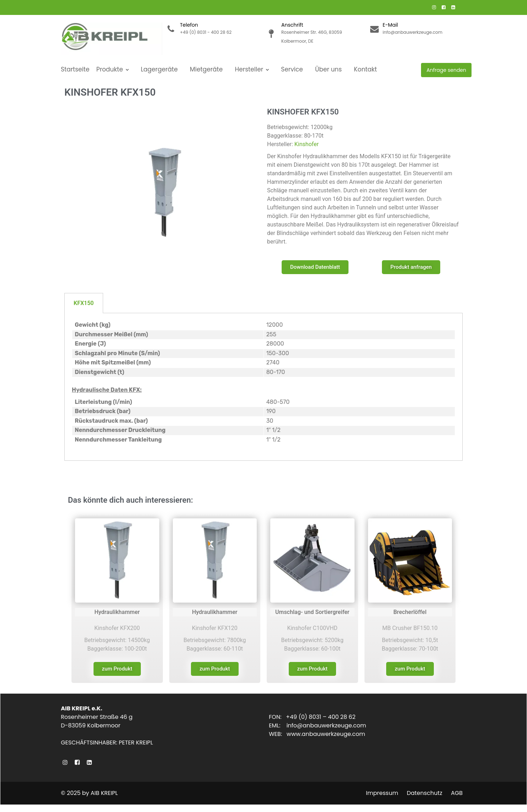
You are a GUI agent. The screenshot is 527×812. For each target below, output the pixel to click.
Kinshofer (307, 144)
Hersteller (249, 69)
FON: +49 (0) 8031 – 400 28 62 (313, 717)
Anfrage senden (446, 70)
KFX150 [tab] (84, 303)
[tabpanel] (263, 387)
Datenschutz (425, 793)
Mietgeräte (206, 69)
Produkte (110, 69)
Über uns (328, 69)
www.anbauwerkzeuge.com (327, 734)
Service (292, 69)
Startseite (75, 69)
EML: (280, 725)
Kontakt (365, 69)
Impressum (382, 793)
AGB (457, 793)
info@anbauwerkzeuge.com (327, 725)
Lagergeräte (159, 69)
